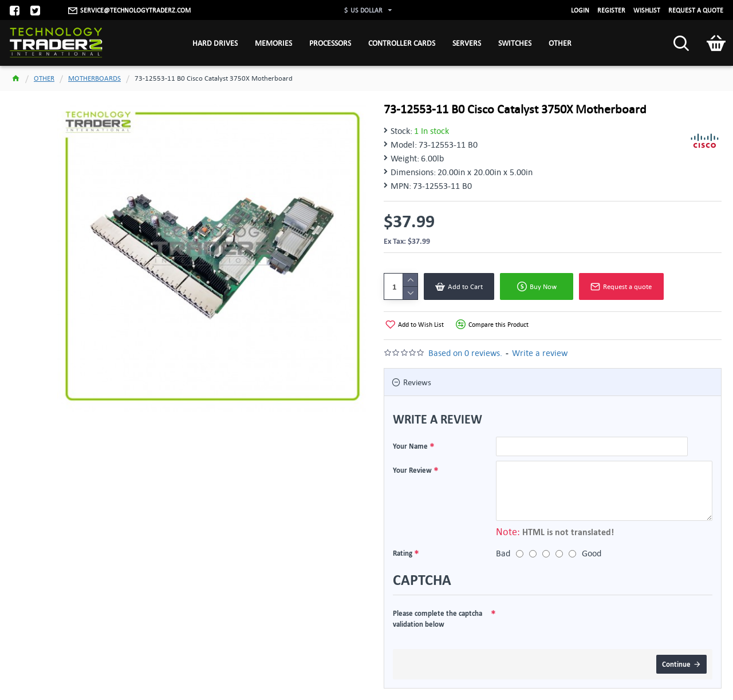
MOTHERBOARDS (94, 78)
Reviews (417, 382)
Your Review (412, 470)
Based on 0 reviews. (465, 353)
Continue (676, 664)
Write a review (540, 353)
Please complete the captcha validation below (438, 619)
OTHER (44, 78)
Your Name (410, 446)
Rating (403, 553)
